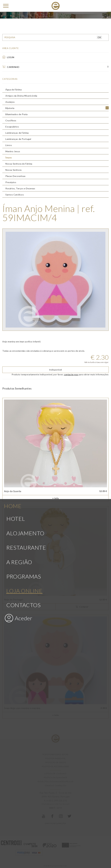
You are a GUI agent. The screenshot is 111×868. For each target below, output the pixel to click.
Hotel (16, 274)
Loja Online (24, 346)
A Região (19, 318)
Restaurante (26, 303)
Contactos (23, 361)
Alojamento (25, 289)
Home (13, 262)
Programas (24, 332)
